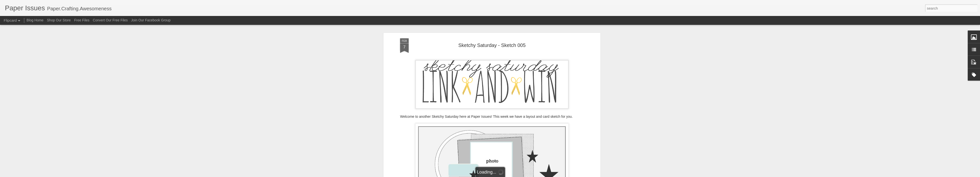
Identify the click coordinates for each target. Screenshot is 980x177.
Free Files (82, 20)
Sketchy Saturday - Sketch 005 (492, 45)
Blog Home (35, 20)
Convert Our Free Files (110, 20)
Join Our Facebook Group (151, 20)
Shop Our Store (59, 20)
